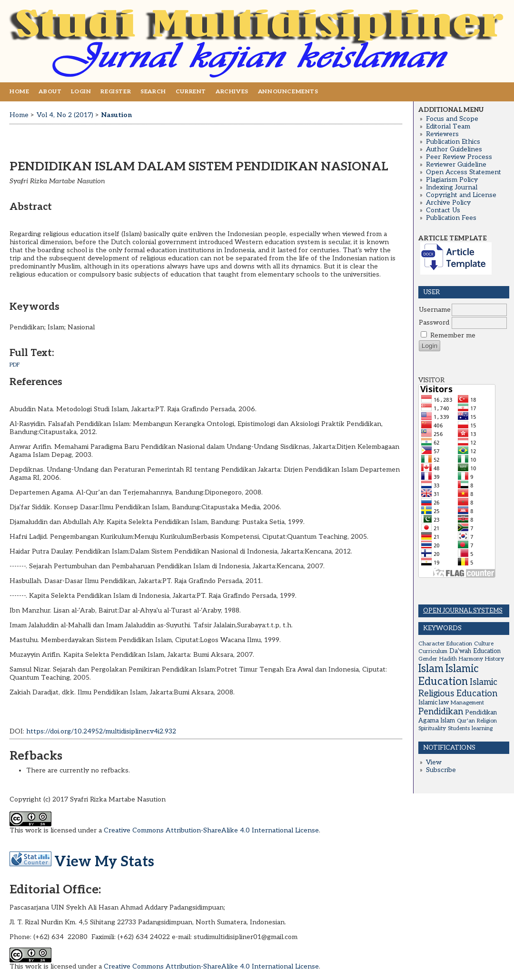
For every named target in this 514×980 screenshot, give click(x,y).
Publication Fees (451, 218)
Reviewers (442, 134)
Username (435, 310)
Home (19, 92)
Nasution (117, 115)
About (50, 92)
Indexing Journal (452, 188)
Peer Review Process (459, 157)
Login (81, 92)
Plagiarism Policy (452, 180)
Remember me (453, 336)
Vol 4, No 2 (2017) (65, 115)
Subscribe (441, 770)
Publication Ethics (453, 142)
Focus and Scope (452, 119)
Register (116, 92)
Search (153, 92)
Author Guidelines (454, 149)
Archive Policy (448, 203)
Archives (232, 92)
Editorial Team (448, 127)
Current (191, 92)
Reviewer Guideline (456, 165)
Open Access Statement (464, 172)
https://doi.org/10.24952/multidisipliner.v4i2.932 (101, 731)
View (434, 762)
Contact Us (443, 210)
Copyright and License (461, 195)
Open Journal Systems (463, 611)
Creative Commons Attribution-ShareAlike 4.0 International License (211, 830)
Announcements (288, 92)
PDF (15, 365)
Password (434, 323)
